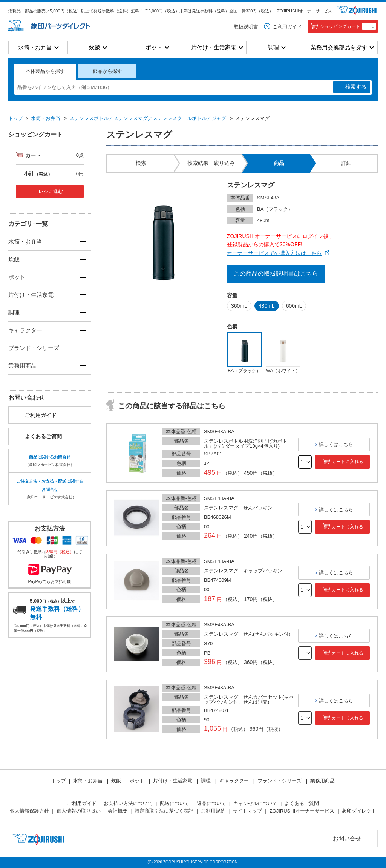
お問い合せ (347, 838)
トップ (16, 118)
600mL (294, 306)
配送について (175, 803)
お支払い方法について (128, 803)
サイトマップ (247, 811)
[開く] (83, 242)
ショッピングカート (348, 26)
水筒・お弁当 (35, 47)
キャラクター (25, 330)
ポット (154, 47)
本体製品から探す (45, 71)
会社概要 (118, 811)
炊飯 (95, 47)
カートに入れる (348, 462)
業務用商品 (22, 366)
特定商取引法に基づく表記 (164, 811)
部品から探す (107, 71)
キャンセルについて (255, 803)
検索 (356, 87)
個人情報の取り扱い (79, 811)
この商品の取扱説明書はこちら (276, 274)
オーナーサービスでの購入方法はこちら (274, 253)
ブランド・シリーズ (34, 348)
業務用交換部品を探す (339, 47)
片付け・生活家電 (214, 47)
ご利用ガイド (287, 27)
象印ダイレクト (359, 811)
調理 (273, 47)
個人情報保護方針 (29, 811)
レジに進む (51, 191)
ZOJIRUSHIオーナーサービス (305, 11)
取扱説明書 (246, 27)
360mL (239, 306)
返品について (211, 803)
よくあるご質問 (43, 436)
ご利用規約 (213, 811)
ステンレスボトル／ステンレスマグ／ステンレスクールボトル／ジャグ (148, 118)
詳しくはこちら (336, 444)
